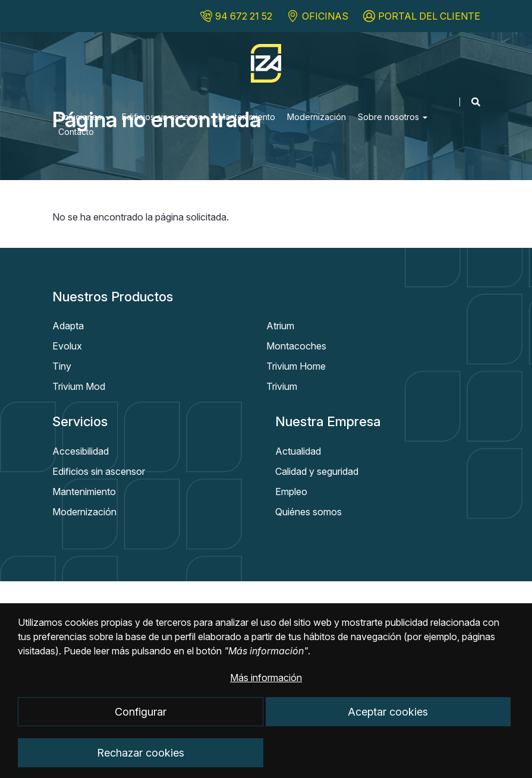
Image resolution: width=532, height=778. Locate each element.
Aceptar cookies (388, 725)
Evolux (67, 346)
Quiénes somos (309, 512)
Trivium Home (296, 366)
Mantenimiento (247, 117)
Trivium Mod (79, 386)
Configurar (141, 725)
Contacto (76, 132)
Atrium (280, 326)
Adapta (68, 326)
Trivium (282, 386)
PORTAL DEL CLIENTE (429, 16)
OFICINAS (325, 16)
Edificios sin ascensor (164, 117)
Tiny (62, 366)
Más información (266, 691)
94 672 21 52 (244, 16)
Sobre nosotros (393, 117)
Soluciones (84, 117)
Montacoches (296, 346)
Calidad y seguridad (317, 471)
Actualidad (298, 451)
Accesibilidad (81, 451)
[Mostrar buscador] (470, 102)
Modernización (317, 117)
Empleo (291, 492)
